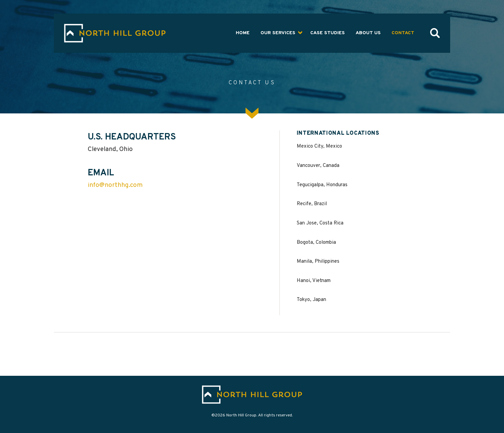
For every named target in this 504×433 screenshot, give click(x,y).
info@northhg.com (115, 185)
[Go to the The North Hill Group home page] (115, 33)
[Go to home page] (252, 395)
